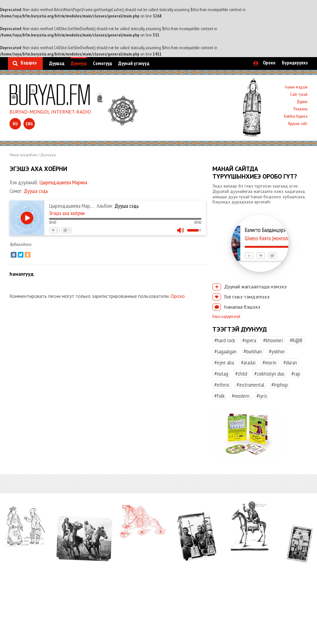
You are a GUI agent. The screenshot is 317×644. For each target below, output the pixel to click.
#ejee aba (224, 362)
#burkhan (253, 351)
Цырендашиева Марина (63, 182)
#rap (296, 374)
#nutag (221, 374)
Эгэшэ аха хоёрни (67, 213)
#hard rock (225, 340)
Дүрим (302, 102)
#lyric (262, 396)
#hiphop (280, 385)
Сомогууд (102, 63)
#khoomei (273, 340)
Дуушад (57, 63)
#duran (290, 362)
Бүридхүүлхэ (295, 62)
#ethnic (222, 385)
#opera (249, 340)
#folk (220, 396)
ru (15, 124)
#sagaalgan (225, 351)
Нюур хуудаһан (23, 155)
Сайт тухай (299, 94)
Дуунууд (79, 63)
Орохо (269, 62)
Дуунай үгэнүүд (134, 63)
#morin (269, 362)
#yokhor (277, 351)
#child (241, 374)
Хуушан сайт (298, 123)
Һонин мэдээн (296, 87)
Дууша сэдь (36, 191)
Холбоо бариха (296, 116)
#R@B (296, 340)
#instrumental (250, 385)
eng (29, 124)
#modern (241, 396)
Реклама (301, 109)
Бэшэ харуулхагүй (226, 316)
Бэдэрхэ (29, 62)
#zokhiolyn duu (269, 374)
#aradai (248, 362)
